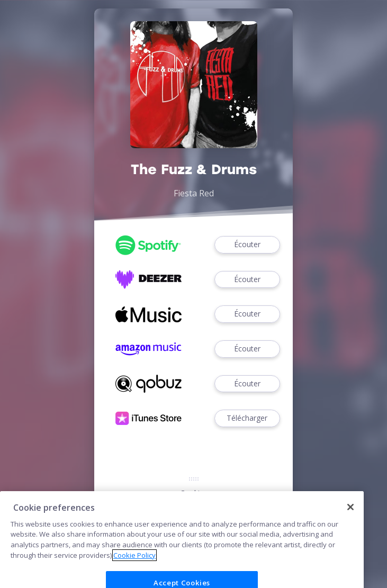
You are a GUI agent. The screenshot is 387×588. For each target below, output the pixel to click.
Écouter (247, 245)
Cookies (194, 493)
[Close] (350, 519)
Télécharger (247, 418)
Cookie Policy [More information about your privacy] (134, 566)
